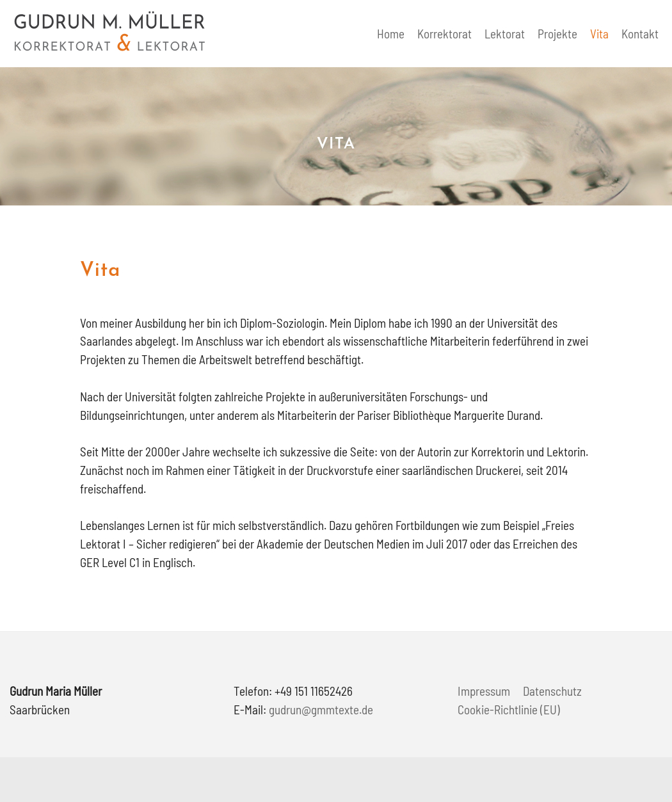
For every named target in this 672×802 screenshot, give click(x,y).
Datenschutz (552, 691)
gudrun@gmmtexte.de (321, 710)
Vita (599, 34)
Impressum (484, 691)
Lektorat (505, 34)
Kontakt (640, 34)
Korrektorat (444, 34)
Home (391, 34)
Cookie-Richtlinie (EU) (509, 710)
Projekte (557, 34)
